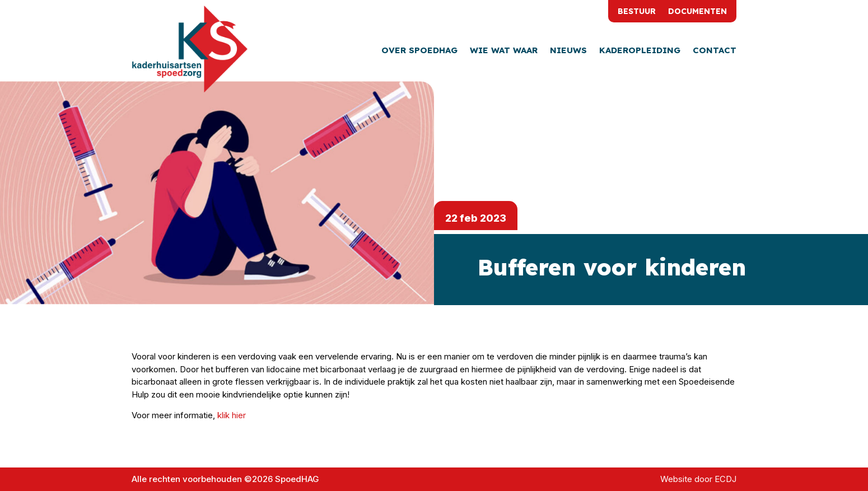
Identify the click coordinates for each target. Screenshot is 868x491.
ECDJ (725, 479)
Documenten (697, 12)
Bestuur (637, 12)
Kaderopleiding (640, 51)
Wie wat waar (504, 51)
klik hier (232, 415)
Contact (715, 51)
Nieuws (568, 51)
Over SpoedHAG (419, 51)
